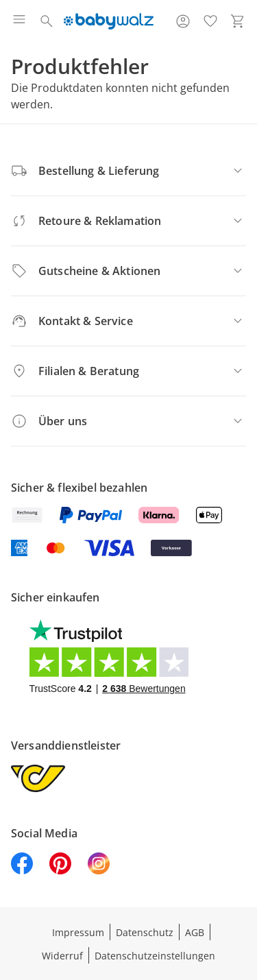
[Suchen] (47, 21)
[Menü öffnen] (19, 21)
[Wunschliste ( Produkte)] (210, 21)
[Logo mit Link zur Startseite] (109, 21)
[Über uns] (128, 421)
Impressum (78, 932)
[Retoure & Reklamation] (128, 221)
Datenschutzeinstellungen (155, 956)
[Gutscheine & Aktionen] (128, 271)
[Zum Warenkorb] (238, 21)
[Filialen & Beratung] (128, 371)
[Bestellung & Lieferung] (128, 171)
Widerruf (62, 956)
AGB (195, 932)
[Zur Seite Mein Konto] (183, 21)
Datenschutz (145, 932)
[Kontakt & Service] (128, 321)
